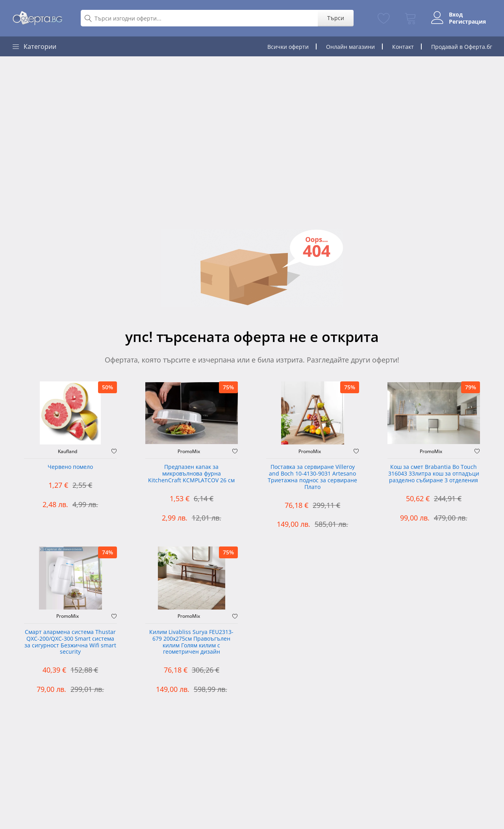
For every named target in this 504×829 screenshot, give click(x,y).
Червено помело (70, 467)
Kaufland (68, 452)
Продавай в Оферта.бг (462, 47)
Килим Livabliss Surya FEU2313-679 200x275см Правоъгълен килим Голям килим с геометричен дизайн (191, 642)
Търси (336, 18)
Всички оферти (288, 47)
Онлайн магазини (350, 47)
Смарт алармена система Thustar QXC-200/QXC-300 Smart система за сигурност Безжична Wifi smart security (70, 642)
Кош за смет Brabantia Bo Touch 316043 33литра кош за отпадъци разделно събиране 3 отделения (434, 474)
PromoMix (189, 452)
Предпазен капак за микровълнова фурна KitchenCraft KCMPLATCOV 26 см (191, 474)
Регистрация (467, 22)
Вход (456, 15)
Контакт (403, 47)
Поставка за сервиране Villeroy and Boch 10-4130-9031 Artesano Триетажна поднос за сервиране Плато (312, 477)
